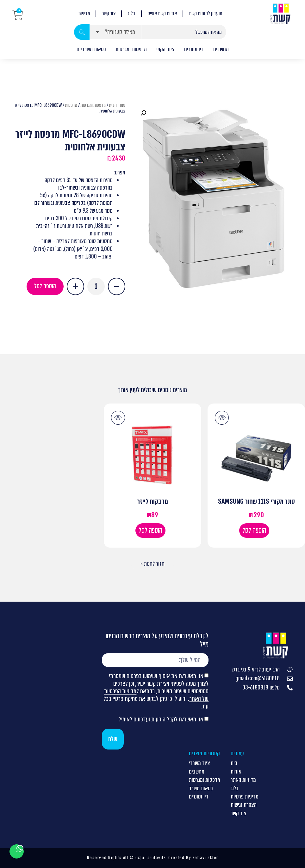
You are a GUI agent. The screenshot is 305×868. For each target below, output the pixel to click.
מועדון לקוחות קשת (205, 14)
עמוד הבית (117, 105)
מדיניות (84, 14)
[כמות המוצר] (96, 286)
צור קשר (109, 14)
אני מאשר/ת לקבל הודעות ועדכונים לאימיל (161, 719)
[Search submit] (82, 32)
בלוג (131, 14)
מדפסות (71, 105)
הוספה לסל (45, 286)
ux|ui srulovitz (150, 858)
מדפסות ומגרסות (93, 105)
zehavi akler (205, 858)
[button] (143, 113)
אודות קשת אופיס (162, 14)
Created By (180, 858)
